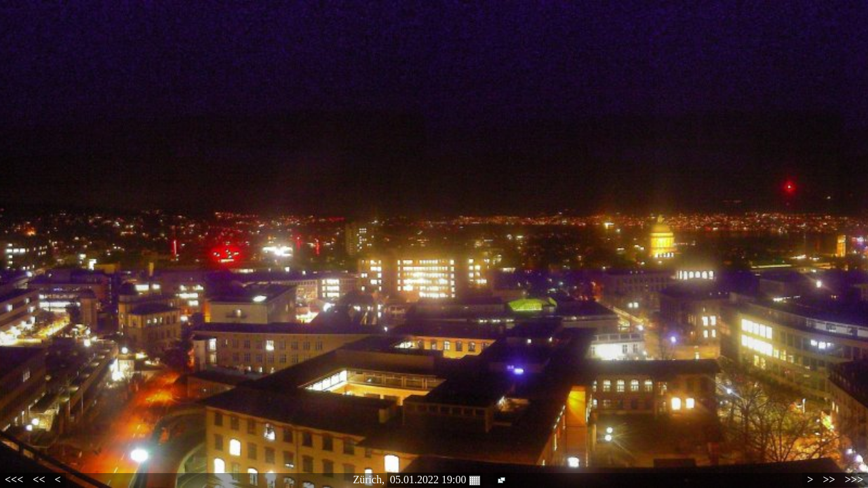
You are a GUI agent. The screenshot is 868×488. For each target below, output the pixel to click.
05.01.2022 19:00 (435, 480)
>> (829, 480)
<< (39, 480)
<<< (14, 480)
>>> (854, 480)
